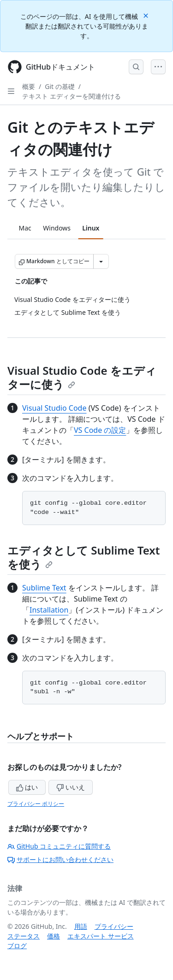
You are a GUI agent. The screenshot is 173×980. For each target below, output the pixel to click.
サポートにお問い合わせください (60, 859)
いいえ (71, 787)
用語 (81, 926)
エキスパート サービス (101, 936)
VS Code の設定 (100, 430)
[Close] (147, 15)
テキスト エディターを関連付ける (72, 96)
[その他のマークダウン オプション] (101, 261)
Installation (49, 610)
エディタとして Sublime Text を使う (84, 557)
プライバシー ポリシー (36, 804)
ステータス (24, 936)
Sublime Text (44, 588)
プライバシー (114, 926)
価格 (54, 936)
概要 (29, 86)
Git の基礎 (60, 86)
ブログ (17, 946)
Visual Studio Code (54, 408)
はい (27, 787)
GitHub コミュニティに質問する (59, 846)
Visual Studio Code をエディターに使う (82, 377)
